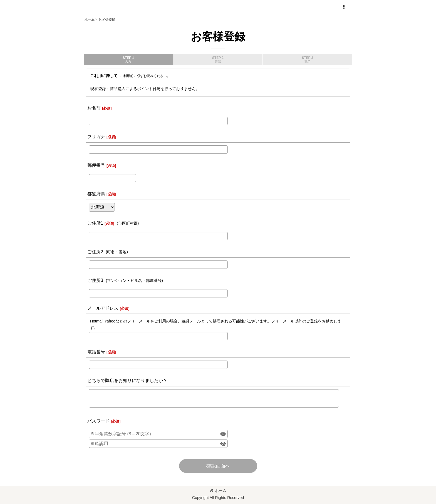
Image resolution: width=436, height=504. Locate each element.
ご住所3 (95, 280)
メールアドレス (103, 308)
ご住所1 (95, 223)
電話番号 (96, 352)
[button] (344, 7)
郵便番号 (96, 165)
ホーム (218, 491)
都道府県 (96, 194)
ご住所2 (95, 252)
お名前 (94, 108)
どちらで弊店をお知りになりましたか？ (127, 380)
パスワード (98, 421)
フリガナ (96, 136)
